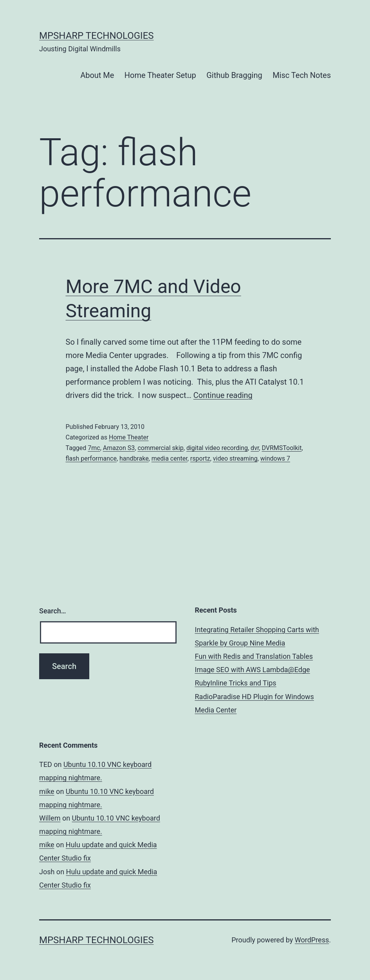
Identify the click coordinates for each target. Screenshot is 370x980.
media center (170, 458)
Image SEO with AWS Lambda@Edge (253, 670)
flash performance (91, 458)
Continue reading (223, 395)
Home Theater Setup (160, 75)
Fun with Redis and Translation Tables (254, 656)
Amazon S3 (119, 448)
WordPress (312, 940)
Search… (53, 611)
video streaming (235, 458)
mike (47, 791)
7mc (94, 448)
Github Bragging (234, 75)
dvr (255, 448)
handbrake (134, 458)
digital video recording (217, 448)
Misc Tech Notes (302, 75)
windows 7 (275, 458)
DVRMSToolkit (282, 448)
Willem (50, 818)
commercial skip (160, 448)
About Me (97, 75)
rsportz (200, 458)
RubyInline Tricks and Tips (236, 683)
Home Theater (129, 437)
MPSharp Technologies (97, 36)
